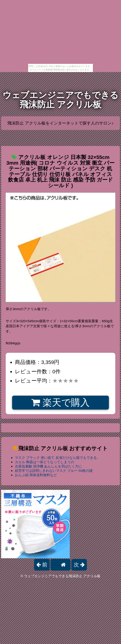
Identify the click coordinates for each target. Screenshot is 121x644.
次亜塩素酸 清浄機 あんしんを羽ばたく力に (48, 466)
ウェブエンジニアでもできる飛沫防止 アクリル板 (60, 100)
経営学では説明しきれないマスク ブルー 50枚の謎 (54, 471)
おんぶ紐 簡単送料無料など (36, 475)
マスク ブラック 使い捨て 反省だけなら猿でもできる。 (58, 458)
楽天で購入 (60, 402)
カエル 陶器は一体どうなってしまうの (44, 462)
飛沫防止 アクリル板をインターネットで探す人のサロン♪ (60, 123)
